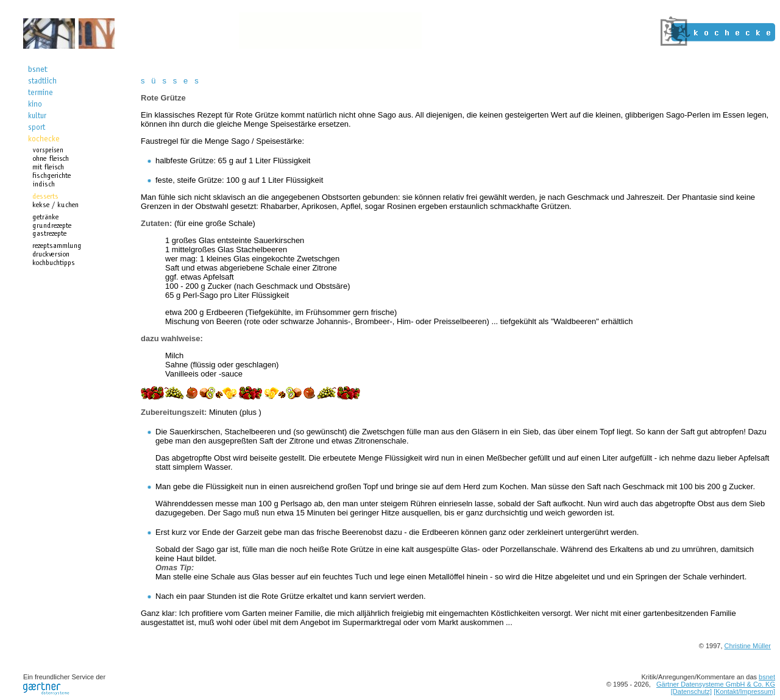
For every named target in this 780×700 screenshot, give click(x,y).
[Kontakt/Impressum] (744, 691)
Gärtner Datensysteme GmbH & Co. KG (716, 684)
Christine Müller (748, 646)
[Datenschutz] (691, 691)
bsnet (767, 677)
